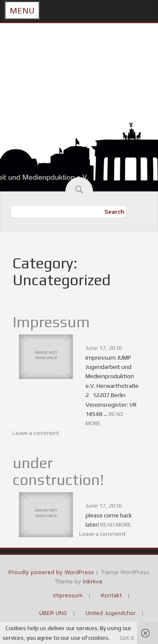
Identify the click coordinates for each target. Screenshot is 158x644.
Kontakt (111, 595)
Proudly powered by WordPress (51, 572)
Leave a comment (36, 433)
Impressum (51, 322)
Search (114, 212)
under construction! (58, 471)
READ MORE (116, 525)
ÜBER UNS (53, 613)
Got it (127, 638)
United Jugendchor (111, 613)
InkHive (93, 581)
